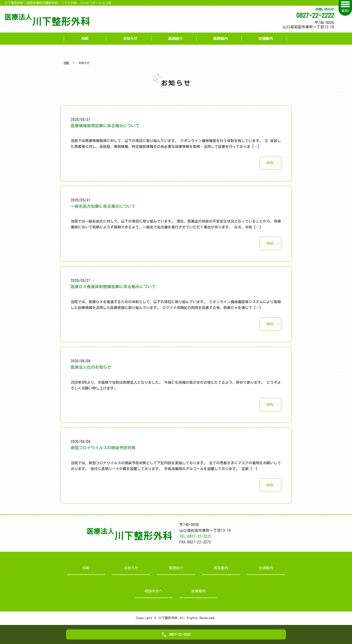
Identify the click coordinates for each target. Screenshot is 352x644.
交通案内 (266, 39)
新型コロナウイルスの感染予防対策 (103, 448)
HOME (85, 39)
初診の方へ (154, 591)
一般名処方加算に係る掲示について (103, 206)
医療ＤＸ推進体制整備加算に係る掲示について (113, 287)
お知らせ (130, 39)
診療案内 (198, 591)
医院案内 (220, 39)
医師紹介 (175, 39)
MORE (270, 163)
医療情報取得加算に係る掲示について (105, 126)
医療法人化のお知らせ (91, 367)
